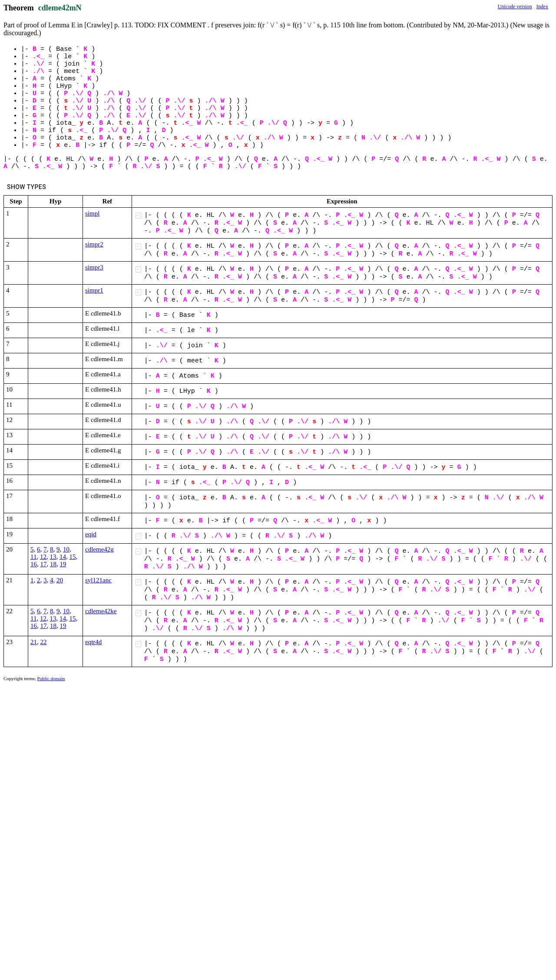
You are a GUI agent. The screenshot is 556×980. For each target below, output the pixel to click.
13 (53, 557)
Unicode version (515, 7)
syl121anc (98, 580)
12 (43, 557)
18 (53, 564)
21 (34, 642)
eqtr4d (93, 642)
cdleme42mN (60, 8)
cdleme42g (99, 549)
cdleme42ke (101, 611)
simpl (92, 213)
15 (72, 557)
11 (33, 557)
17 (44, 564)
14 (63, 557)
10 (66, 549)
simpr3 (94, 267)
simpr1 (94, 290)
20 (60, 580)
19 (63, 564)
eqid (91, 534)
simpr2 (94, 244)
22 (44, 642)
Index (542, 7)
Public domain (51, 678)
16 (34, 564)
